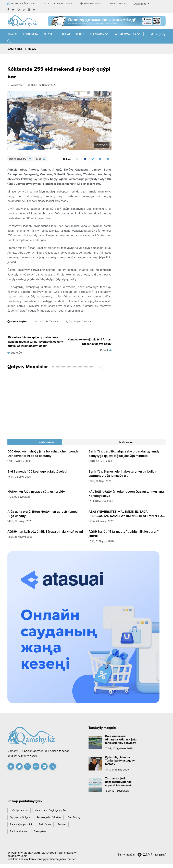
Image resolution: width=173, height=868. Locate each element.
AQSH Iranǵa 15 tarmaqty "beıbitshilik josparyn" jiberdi (124, 535)
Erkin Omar (69, 827)
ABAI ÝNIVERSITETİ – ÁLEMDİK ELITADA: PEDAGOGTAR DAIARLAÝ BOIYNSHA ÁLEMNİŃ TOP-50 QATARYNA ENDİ (127, 515)
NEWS (32, 49)
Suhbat (65, 34)
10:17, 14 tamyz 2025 (117, 771)
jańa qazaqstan (20, 812)
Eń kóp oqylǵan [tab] (126, 444)
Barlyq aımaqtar (125, 34)
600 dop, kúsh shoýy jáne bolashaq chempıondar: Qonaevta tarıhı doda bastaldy (44, 455)
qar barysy (17, 827)
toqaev (15, 835)
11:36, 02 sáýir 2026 (19, 498)
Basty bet (15, 49)
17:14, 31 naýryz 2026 (101, 502)
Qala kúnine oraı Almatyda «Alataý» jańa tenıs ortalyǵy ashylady (121, 741)
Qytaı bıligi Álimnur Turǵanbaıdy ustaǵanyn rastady (121, 762)
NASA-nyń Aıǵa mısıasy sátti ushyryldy (36, 493)
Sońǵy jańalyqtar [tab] (47, 444)
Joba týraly (158, 34)
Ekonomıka (31, 34)
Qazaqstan (59, 835)
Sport (80, 34)
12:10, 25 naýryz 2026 (101, 542)
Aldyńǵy (15, 354)
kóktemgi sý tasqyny (48, 323)
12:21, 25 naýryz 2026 (20, 538)
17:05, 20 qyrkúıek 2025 (119, 750)
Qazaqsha (140, 4)
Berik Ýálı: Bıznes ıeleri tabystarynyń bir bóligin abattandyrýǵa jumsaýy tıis (123, 475)
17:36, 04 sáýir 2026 (19, 462)
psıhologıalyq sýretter (52, 820)
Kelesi (106, 352)
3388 (40, 160)
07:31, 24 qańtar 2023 (43, 85)
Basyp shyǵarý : (20, 160)
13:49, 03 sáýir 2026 (100, 462)
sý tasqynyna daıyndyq (82, 323)
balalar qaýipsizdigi (43, 827)
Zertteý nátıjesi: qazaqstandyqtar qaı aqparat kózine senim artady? (119, 783)
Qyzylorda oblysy (21, 820)
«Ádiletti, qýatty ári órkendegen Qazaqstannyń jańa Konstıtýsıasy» (126, 495)
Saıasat (12, 34)
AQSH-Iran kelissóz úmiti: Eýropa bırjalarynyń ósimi (45, 533)
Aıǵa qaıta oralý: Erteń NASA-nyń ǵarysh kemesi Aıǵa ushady (43, 515)
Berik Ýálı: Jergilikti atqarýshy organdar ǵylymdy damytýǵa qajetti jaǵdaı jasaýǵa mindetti (124, 455)
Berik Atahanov (36, 835)
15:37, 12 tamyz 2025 (117, 792)
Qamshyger (15, 85)
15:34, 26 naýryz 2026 (101, 522)
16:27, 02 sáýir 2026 (100, 482)
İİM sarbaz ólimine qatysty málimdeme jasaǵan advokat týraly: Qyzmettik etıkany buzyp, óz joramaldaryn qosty (35, 343)
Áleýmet (49, 34)
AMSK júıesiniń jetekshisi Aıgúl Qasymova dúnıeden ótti (30, 411)
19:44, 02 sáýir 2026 (19, 478)
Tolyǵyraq (97, 34)
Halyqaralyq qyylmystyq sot (54, 812)
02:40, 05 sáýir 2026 (23, 4)
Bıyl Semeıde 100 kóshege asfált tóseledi (37, 473)
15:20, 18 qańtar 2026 (20, 420)
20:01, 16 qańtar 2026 (74, 424)
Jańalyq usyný (118, 4)
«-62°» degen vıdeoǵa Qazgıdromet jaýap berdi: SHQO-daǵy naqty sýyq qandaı (86, 414)
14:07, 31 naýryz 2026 (20, 522)
